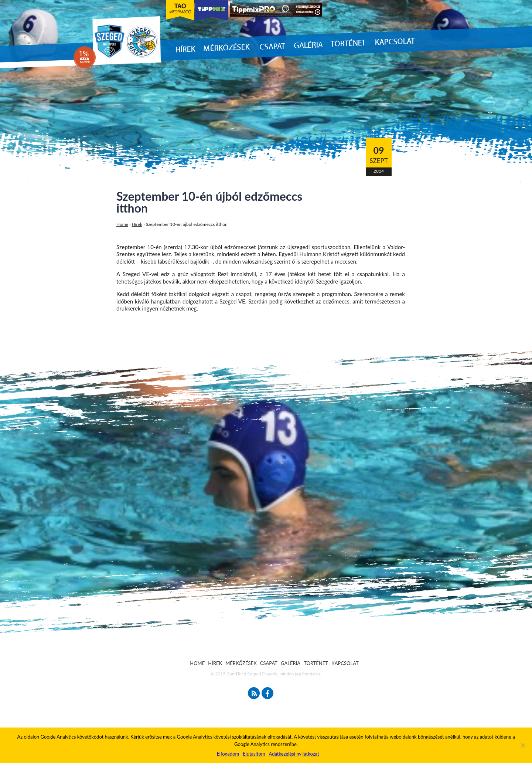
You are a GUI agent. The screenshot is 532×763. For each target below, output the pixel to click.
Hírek (137, 224)
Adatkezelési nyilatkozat (294, 754)
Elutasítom (254, 754)
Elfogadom (228, 754)
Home (122, 224)
